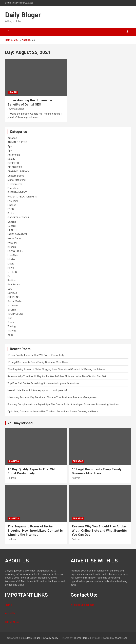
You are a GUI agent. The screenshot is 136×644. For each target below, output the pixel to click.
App (10, 146)
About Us (10, 613)
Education (13, 188)
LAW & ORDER (15, 251)
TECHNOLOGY (15, 314)
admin (12, 478)
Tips (10, 318)
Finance (12, 205)
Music (11, 264)
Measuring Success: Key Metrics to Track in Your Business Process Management (52, 397)
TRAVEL (12, 331)
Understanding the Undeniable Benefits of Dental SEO (30, 102)
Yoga (10, 335)
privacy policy (51, 638)
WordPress (121, 638)
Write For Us (12, 622)
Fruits (11, 213)
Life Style (13, 255)
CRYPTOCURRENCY (18, 172)
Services (12, 293)
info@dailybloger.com (83, 605)
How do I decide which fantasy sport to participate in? (37, 390)
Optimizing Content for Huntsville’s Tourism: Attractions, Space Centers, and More (53, 412)
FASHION (13, 201)
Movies (12, 259)
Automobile (14, 155)
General (12, 226)
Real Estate (14, 285)
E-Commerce (15, 184)
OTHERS (12, 272)
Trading (12, 326)
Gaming (12, 222)
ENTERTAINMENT (17, 192)
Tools (11, 322)
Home (8, 605)
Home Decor (15, 239)
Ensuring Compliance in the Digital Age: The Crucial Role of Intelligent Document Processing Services (63, 404)
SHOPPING (14, 297)
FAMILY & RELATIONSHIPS (22, 197)
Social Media (15, 301)
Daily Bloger (23, 15)
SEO (10, 289)
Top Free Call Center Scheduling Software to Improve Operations (43, 383)
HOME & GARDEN (17, 234)
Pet (9, 276)
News (11, 268)
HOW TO (12, 243)
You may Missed (20, 423)
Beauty (11, 159)
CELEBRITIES (15, 167)
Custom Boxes (16, 176)
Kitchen (12, 247)
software (13, 306)
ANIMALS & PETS (17, 142)
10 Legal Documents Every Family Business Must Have (38, 362)
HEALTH (13, 92)
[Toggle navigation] (8, 32)
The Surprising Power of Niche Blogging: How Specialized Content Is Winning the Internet (57, 369)
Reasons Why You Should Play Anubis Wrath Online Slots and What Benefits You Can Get (57, 376)
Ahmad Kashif (17, 109)
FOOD (11, 209)
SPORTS (12, 310)
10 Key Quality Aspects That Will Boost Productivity (36, 355)
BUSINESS (13, 163)
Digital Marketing (17, 180)
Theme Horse (81, 638)
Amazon (12, 138)
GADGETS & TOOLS (18, 218)
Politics (12, 280)
